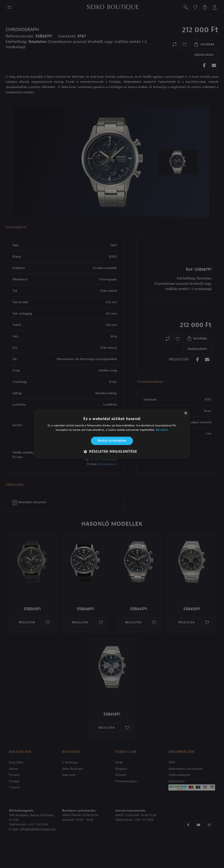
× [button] (185, 413)
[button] (112, 452)
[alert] (112, 434)
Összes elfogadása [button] (112, 441)
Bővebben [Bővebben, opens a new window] (162, 430)
